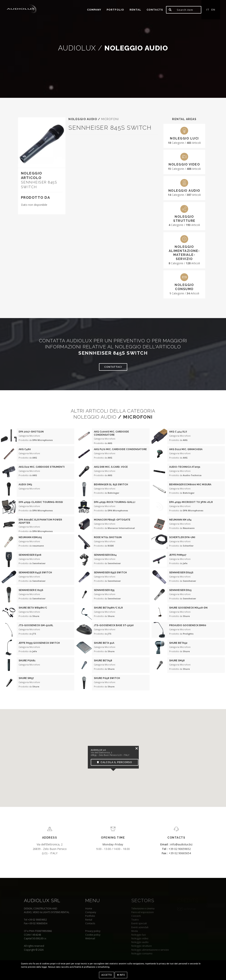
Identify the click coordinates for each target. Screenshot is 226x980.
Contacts (155, 10)
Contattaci (113, 367)
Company (94, 10)
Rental (135, 10)
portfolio (115, 10)
